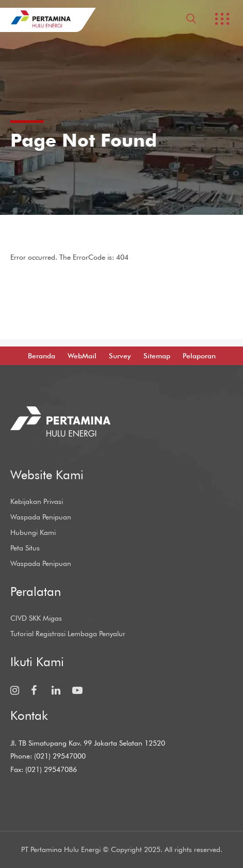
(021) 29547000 (60, 756)
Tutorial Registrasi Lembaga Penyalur (68, 634)
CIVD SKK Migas (36, 618)
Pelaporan (199, 356)
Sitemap (157, 356)
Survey (120, 356)
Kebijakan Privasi (37, 501)
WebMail (82, 356)
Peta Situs (25, 548)
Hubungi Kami (33, 532)
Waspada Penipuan (41, 517)
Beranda (42, 356)
